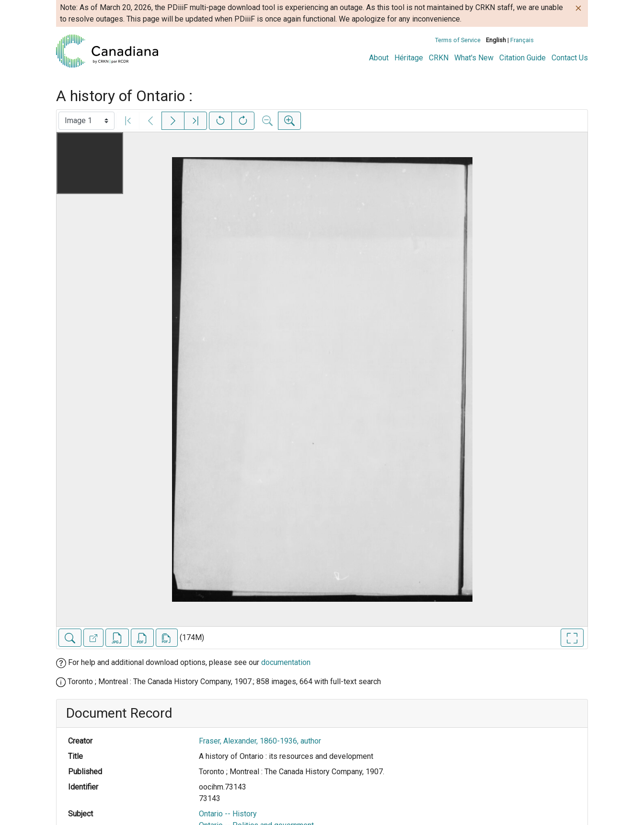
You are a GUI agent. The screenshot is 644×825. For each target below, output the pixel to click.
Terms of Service (458, 40)
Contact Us (570, 58)
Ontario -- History (228, 814)
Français (522, 40)
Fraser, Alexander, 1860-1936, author (260, 741)
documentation (286, 662)
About (379, 58)
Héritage (409, 58)
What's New (474, 58)
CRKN (439, 58)
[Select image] (86, 121)
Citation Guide (523, 58)
